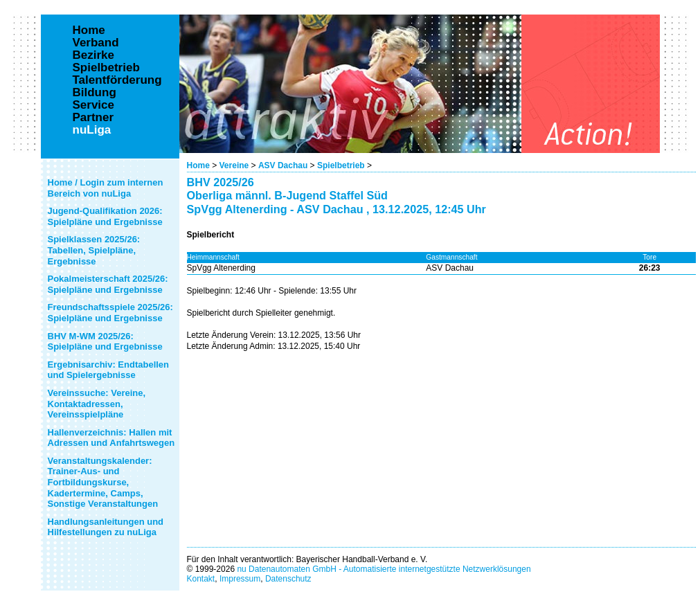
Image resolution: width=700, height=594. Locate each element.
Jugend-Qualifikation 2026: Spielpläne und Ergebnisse (105, 216)
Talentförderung (117, 80)
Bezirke (93, 55)
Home (198, 165)
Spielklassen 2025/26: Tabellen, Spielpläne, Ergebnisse (94, 250)
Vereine (234, 165)
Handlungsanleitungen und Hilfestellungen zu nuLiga (106, 527)
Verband (96, 43)
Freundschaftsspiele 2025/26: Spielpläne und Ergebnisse (110, 313)
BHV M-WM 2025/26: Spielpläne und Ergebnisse (105, 342)
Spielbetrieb (341, 165)
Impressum (240, 579)
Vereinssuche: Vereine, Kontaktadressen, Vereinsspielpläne (97, 404)
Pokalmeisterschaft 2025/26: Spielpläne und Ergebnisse (108, 284)
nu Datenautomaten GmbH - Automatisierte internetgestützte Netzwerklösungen (384, 569)
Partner (93, 118)
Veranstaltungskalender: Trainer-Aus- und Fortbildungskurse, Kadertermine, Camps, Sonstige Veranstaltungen (103, 482)
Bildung (95, 93)
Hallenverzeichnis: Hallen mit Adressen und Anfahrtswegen (111, 438)
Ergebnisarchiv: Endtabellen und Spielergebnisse (109, 370)
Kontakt (201, 579)
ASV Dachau (283, 165)
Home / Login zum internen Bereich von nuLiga (106, 188)
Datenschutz (288, 579)
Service (94, 105)
